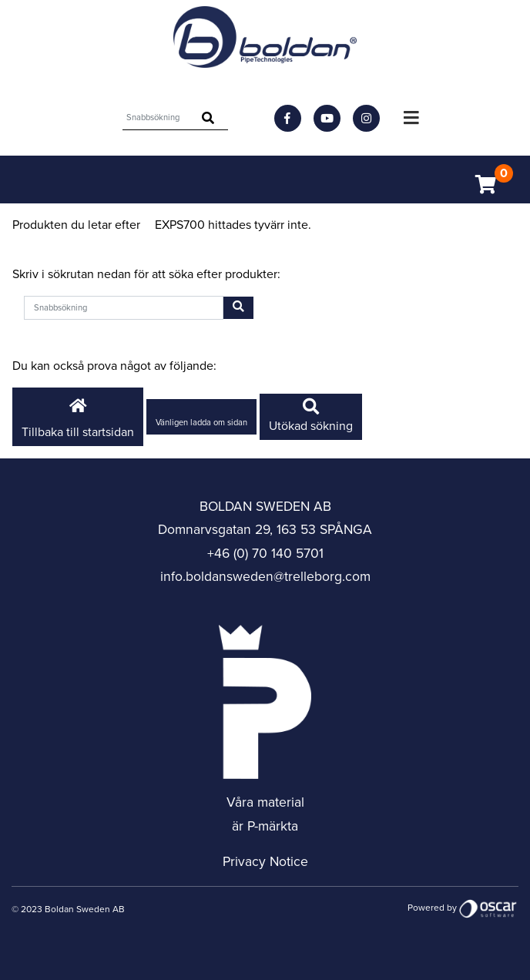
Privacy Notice (265, 862)
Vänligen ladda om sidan (201, 423)
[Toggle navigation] (411, 118)
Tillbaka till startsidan (78, 416)
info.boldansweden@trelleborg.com (265, 577)
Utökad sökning (311, 417)
